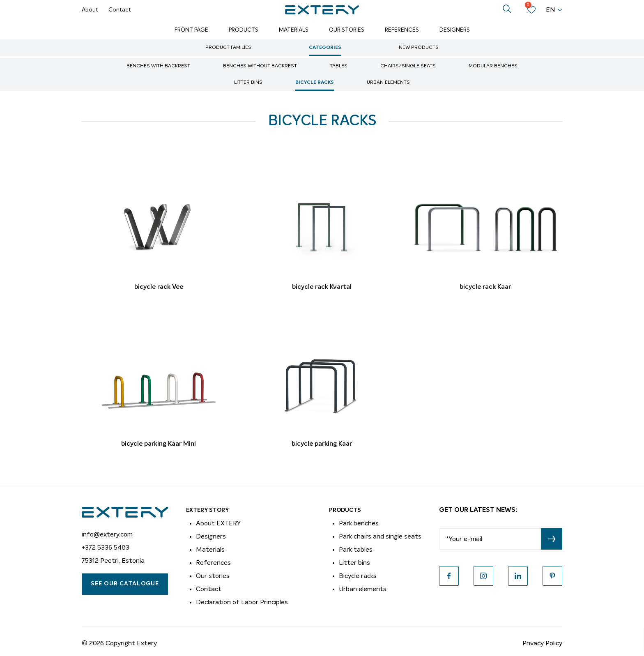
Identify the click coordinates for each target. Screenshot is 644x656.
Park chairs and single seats (380, 536)
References (402, 30)
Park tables (356, 550)
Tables (339, 66)
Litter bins (248, 83)
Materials (294, 30)
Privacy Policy (542, 643)
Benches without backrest (260, 66)
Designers (455, 30)
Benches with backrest (158, 66)
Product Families (228, 48)
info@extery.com (107, 534)
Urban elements (388, 83)
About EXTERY (218, 523)
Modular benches (493, 66)
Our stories (213, 576)
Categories (325, 48)
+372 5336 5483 (106, 548)
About (90, 10)
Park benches (359, 523)
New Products (419, 48)
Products (244, 30)
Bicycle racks (315, 83)
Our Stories (347, 30)
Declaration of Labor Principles (242, 602)
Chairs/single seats (408, 66)
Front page (191, 30)
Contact (120, 10)
